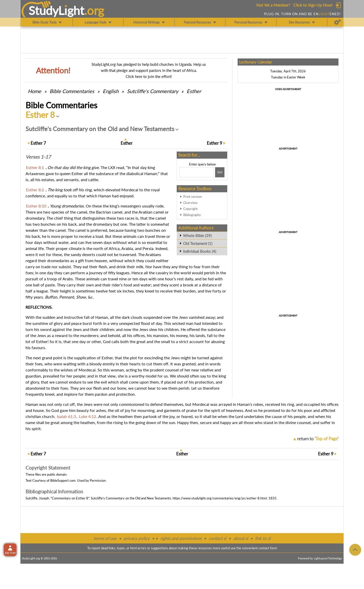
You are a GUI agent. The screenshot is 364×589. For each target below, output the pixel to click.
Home (35, 91)
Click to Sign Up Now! (313, 5)
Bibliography (192, 215)
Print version (192, 197)
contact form (268, 548)
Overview (190, 203)
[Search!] (220, 172)
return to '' (318, 439)
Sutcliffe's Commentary (153, 91)
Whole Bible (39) (197, 236)
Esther (194, 91)
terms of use (105, 538)
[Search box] (197, 172)
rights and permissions (181, 538)
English (111, 91)
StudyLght (56, 10)
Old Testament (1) (198, 243)
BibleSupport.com (63, 480)
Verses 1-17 (38, 157)
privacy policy (137, 538)
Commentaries (72, 91)
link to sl (263, 538)
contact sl (217, 538)
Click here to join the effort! (149, 76)
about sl (241, 538)
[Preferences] (338, 22)
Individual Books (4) (200, 251)
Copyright (190, 209)
